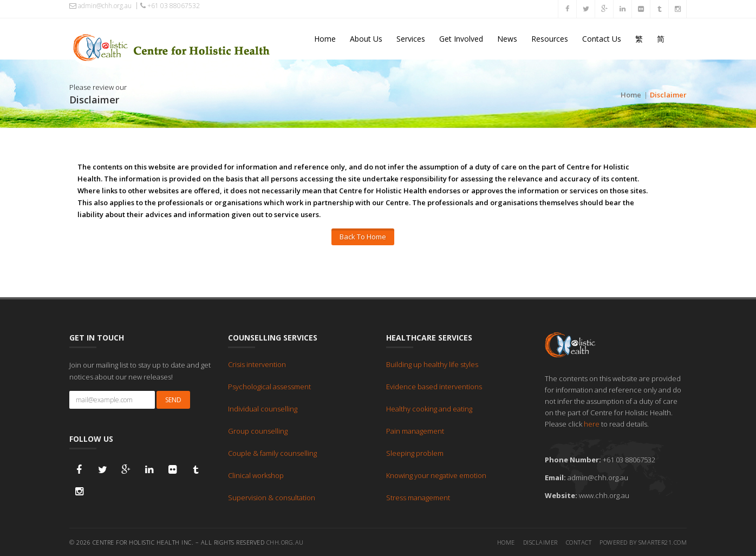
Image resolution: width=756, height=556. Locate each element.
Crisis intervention (257, 364)
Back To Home (363, 237)
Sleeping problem (415, 453)
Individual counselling (263, 408)
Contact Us (602, 39)
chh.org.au (285, 542)
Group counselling (258, 430)
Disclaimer (540, 542)
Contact (579, 542)
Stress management (418, 497)
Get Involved (461, 39)
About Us (366, 39)
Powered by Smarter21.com (643, 542)
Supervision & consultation (272, 497)
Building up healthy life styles (432, 364)
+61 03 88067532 (170, 6)
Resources (550, 39)
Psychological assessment (269, 386)
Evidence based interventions (434, 386)
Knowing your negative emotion (436, 475)
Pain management (415, 430)
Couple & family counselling (272, 453)
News (507, 39)
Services (411, 39)
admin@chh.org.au (100, 6)
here (592, 423)
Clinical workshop (256, 475)
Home (325, 39)
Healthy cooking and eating (429, 408)
